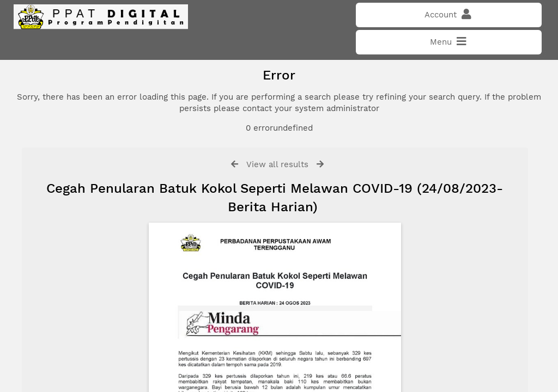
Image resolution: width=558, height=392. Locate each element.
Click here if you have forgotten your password (102, 225)
